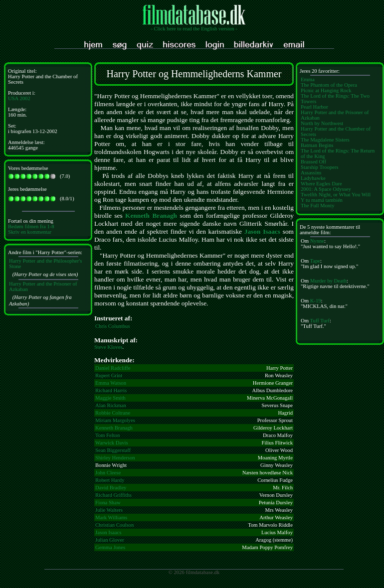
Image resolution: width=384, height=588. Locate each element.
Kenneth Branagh (151, 216)
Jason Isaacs (262, 231)
